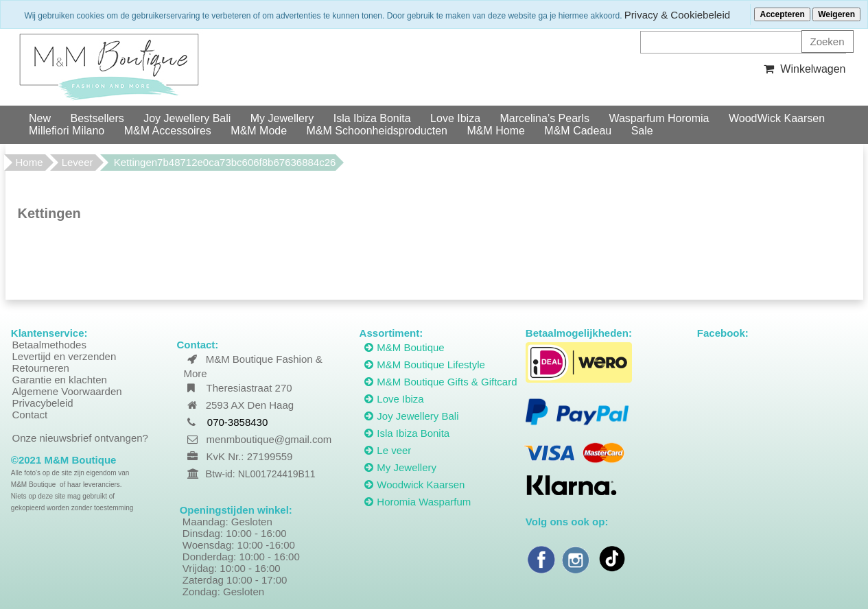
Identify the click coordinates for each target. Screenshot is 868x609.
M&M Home (495, 131)
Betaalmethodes (49, 345)
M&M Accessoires (168, 131)
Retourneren (41, 368)
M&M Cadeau (578, 131)
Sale (642, 131)
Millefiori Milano (67, 131)
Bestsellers (97, 118)
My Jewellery (282, 118)
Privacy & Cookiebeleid (677, 15)
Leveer (78, 162)
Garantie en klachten (60, 380)
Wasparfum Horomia (659, 118)
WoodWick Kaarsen (777, 118)
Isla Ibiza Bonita (372, 118)
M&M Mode (259, 131)
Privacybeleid (43, 403)
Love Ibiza (455, 118)
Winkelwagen (803, 69)
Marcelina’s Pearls (545, 118)
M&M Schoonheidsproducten (377, 131)
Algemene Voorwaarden (67, 391)
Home (30, 162)
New (40, 118)
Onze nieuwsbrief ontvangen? (80, 438)
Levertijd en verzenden (64, 356)
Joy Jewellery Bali (187, 118)
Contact (30, 415)
